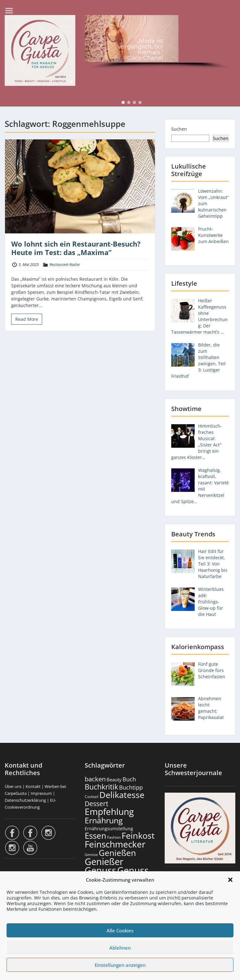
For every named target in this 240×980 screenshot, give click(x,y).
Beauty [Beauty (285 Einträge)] (114, 780)
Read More (27, 319)
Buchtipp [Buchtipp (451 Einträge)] (131, 787)
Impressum (41, 793)
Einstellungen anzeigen (120, 965)
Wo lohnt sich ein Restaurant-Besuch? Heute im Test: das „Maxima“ (76, 248)
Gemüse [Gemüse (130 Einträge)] (91, 855)
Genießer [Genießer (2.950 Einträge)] (104, 862)
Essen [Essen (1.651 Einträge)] (95, 836)
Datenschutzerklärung (25, 800)
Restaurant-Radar (65, 264)
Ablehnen (120, 948)
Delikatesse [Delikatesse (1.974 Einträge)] (122, 795)
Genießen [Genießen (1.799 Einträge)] (117, 853)
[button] (230, 880)
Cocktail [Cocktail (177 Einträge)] (92, 797)
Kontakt (33, 786)
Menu (11, 11)
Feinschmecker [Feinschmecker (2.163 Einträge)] (115, 844)
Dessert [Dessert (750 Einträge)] (96, 803)
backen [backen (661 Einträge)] (95, 779)
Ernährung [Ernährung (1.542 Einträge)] (104, 820)
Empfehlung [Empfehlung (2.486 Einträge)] (109, 811)
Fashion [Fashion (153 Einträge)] (114, 837)
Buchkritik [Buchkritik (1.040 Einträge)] (101, 787)
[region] (160, 43)
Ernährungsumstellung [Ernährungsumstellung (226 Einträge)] (109, 829)
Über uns (13, 786)
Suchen (179, 129)
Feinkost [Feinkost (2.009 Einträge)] (138, 835)
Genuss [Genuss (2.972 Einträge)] (100, 870)
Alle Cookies (120, 930)
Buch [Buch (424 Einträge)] (129, 779)
